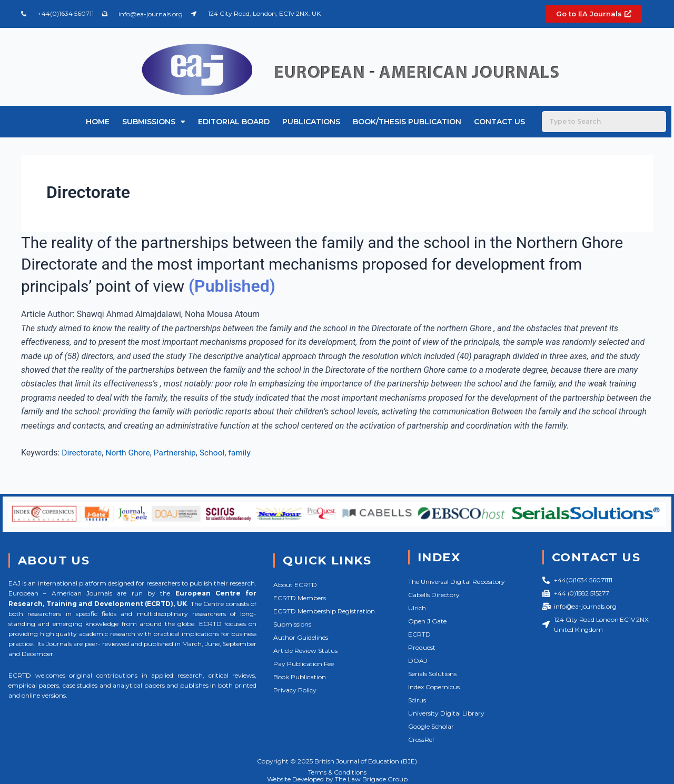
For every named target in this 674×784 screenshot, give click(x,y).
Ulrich (417, 608)
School (216, 453)
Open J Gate (427, 621)
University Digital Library (446, 713)
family (244, 453)
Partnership (178, 453)
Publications (311, 122)
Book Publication (300, 677)
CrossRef (421, 740)
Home (98, 122)
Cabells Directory (434, 595)
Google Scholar (431, 726)
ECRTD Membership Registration (324, 611)
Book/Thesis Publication (407, 122)
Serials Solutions (432, 674)
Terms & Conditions (337, 772)
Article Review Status (305, 651)
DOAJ (418, 661)
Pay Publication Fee (304, 664)
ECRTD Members (300, 598)
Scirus (417, 700)
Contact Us (499, 122)
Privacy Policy (295, 690)
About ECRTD (295, 585)
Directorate (82, 453)
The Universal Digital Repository (457, 582)
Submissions (154, 122)
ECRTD (419, 634)
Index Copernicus (434, 687)
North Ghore (130, 453)
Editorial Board (234, 122)
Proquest (422, 647)
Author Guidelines (301, 637)
